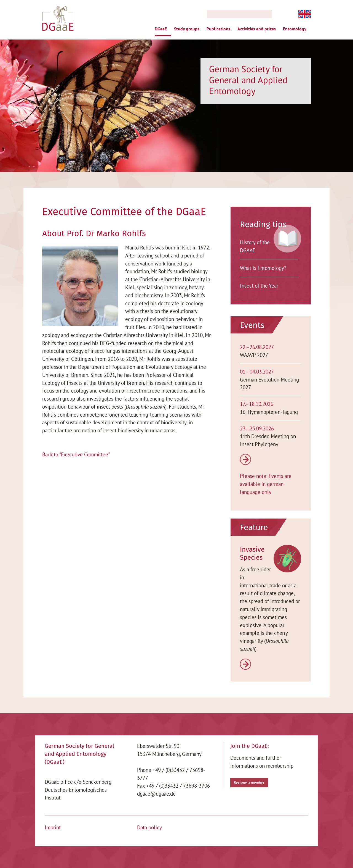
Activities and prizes (257, 29)
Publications (218, 29)
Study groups (187, 29)
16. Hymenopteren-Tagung (269, 411)
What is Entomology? (263, 268)
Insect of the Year (259, 286)
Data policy (149, 827)
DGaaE (161, 29)
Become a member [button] (249, 782)
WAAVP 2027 (254, 355)
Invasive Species (252, 553)
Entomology (295, 29)
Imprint (53, 827)
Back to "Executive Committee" (76, 454)
